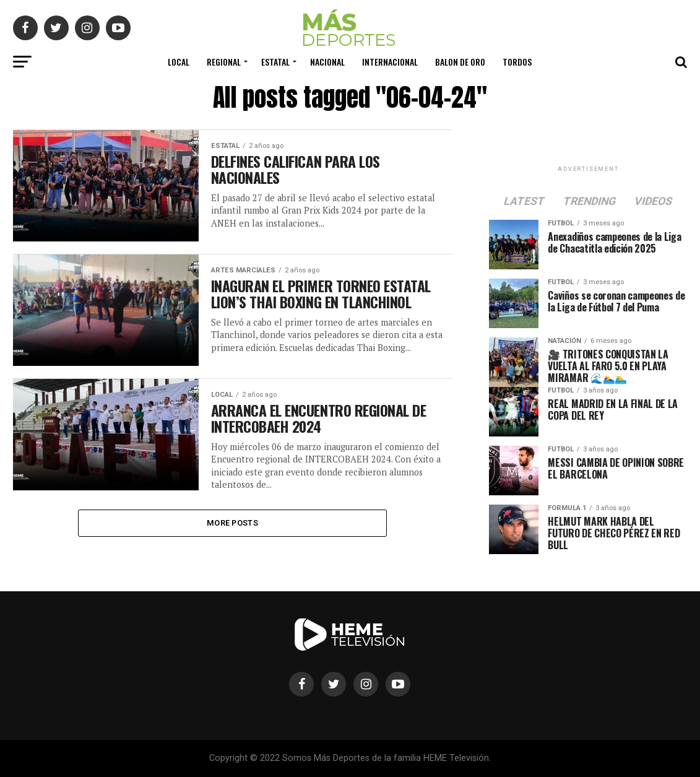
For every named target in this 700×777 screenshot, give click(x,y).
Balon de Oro (460, 62)
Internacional (390, 62)
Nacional (327, 62)
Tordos (517, 62)
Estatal (275, 62)
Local (179, 62)
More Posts (232, 523)
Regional (224, 62)
